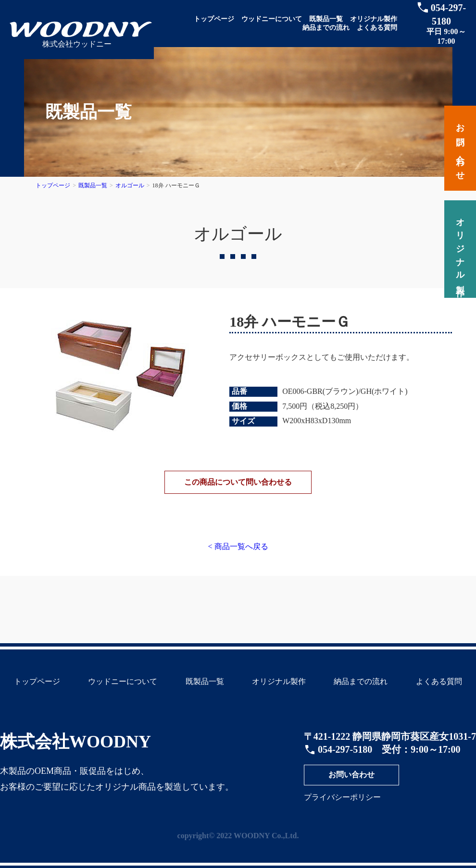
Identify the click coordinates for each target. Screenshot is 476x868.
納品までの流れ (326, 28)
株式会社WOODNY (75, 750)
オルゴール (130, 185)
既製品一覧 (326, 19)
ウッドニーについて (272, 19)
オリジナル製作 (374, 19)
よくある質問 (377, 28)
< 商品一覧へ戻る (238, 555)
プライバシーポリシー (342, 806)
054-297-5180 (345, 758)
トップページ (214, 19)
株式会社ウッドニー (77, 44)
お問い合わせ (351, 783)
